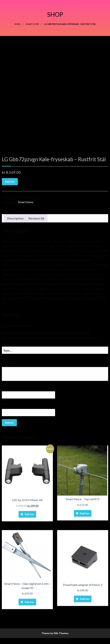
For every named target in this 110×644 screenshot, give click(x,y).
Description (15, 218)
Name (6, 386)
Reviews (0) (36, 218)
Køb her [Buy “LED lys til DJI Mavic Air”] (29, 514)
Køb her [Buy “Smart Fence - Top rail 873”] (85, 513)
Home (17, 24)
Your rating (9, 344)
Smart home (32, 24)
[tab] (15, 218)
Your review (10, 359)
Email (6, 404)
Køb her (10, 182)
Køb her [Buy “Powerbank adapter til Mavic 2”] (85, 599)
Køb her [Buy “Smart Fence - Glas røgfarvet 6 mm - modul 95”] (29, 602)
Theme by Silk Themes (55, 633)
